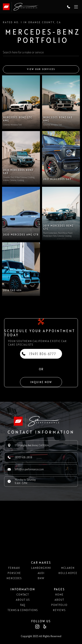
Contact (23, 595)
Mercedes (14, 578)
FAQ (23, 605)
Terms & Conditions (23, 610)
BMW (41, 578)
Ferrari (14, 568)
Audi (41, 573)
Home (59, 595)
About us (23, 600)
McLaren (68, 568)
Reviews (59, 610)
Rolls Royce (68, 573)
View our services (41, 69)
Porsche (14, 573)
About (59, 600)
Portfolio (59, 605)
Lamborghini (41, 568)
